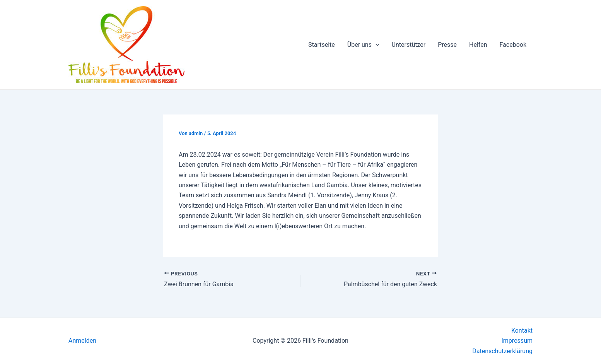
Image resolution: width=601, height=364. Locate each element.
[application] (376, 45)
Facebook (513, 45)
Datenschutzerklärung (502, 351)
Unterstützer (409, 45)
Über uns (363, 45)
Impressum (517, 341)
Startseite (322, 45)
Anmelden (82, 341)
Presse (447, 45)
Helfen (478, 45)
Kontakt (522, 331)
